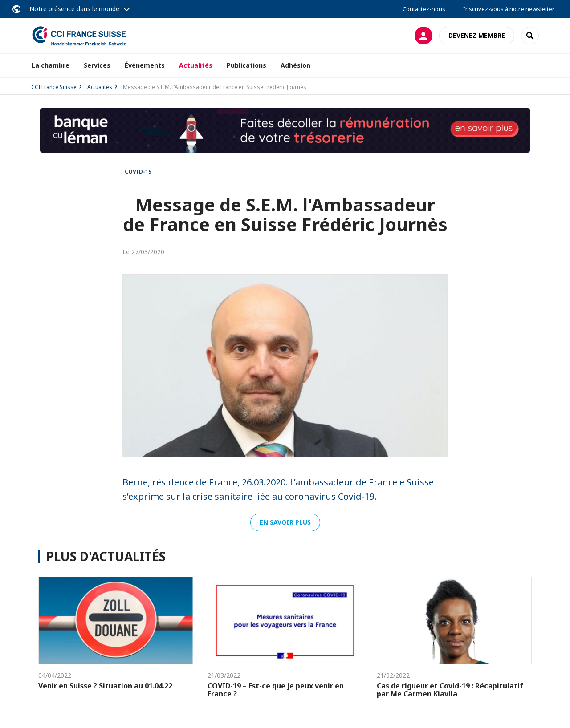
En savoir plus (285, 522)
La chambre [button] (51, 65)
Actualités (196, 65)
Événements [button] (145, 65)
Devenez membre (477, 35)
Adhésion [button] (295, 65)
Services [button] (97, 65)
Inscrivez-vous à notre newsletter (509, 9)
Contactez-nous (424, 9)
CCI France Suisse (54, 87)
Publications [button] (246, 65)
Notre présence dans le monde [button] (74, 9)
